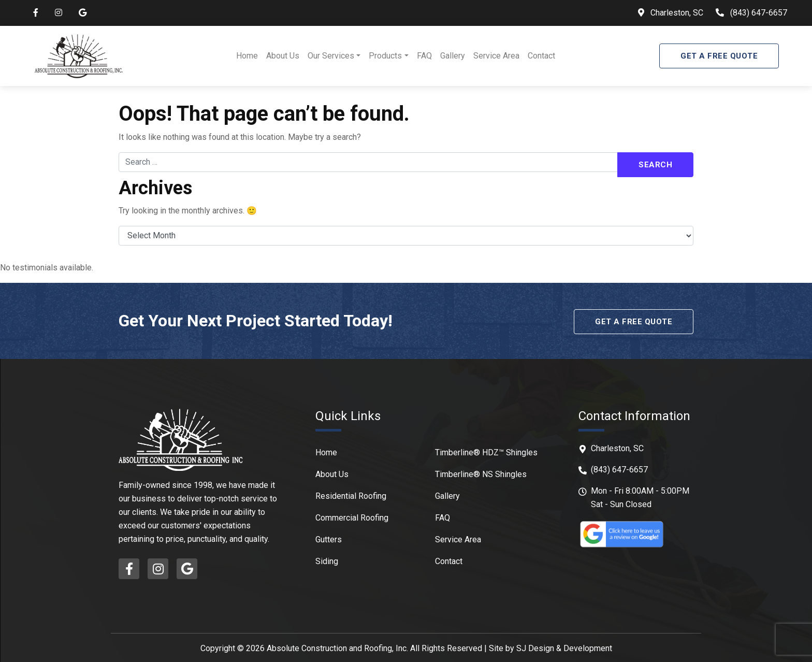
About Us (283, 56)
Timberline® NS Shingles (481, 473)
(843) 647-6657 (759, 13)
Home (247, 56)
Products (385, 56)
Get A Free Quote (719, 56)
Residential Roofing (351, 494)
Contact (541, 56)
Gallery (453, 56)
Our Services (331, 56)
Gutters (329, 538)
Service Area (496, 56)
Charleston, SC (676, 13)
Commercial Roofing (352, 516)
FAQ (424, 56)
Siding (327, 560)
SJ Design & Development (564, 647)
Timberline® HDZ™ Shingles (486, 451)
